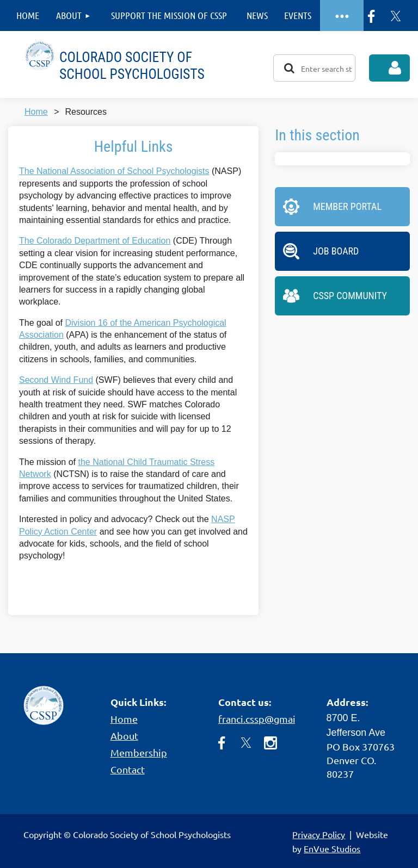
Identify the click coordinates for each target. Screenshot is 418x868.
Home (36, 112)
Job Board (336, 251)
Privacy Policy (319, 834)
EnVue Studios (332, 848)
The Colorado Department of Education (95, 241)
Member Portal (347, 206)
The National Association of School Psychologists (114, 171)
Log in (389, 68)
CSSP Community (350, 296)
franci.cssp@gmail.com (269, 719)
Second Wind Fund (56, 380)
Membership (139, 752)
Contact (128, 769)
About (124, 736)
